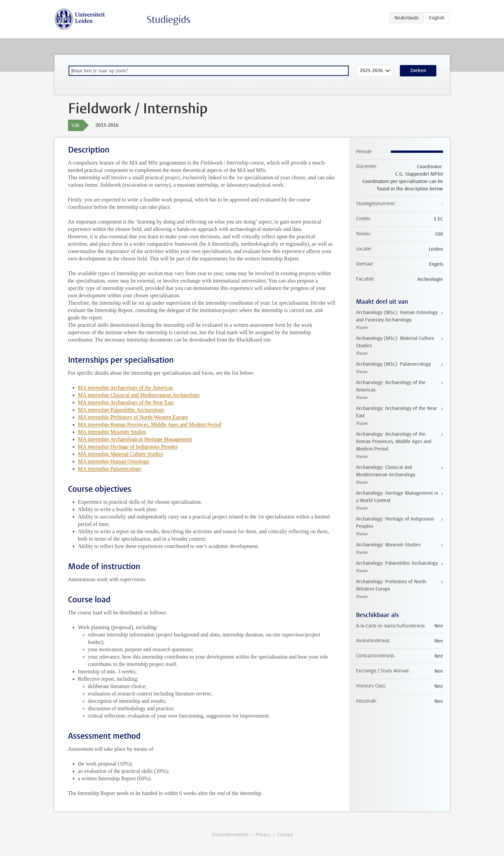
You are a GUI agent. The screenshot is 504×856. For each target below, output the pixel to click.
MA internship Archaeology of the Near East (126, 402)
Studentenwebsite (230, 835)
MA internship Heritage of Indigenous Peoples (128, 447)
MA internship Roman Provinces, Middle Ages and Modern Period (150, 424)
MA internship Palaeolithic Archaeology (121, 410)
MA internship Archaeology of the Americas (126, 388)
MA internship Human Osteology (114, 461)
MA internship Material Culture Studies (121, 454)
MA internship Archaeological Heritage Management (135, 439)
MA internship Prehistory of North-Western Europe (133, 417)
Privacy (263, 835)
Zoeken (418, 71)
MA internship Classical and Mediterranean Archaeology (139, 395)
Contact (285, 835)
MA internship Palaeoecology (110, 469)
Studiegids (169, 20)
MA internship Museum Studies (112, 432)
